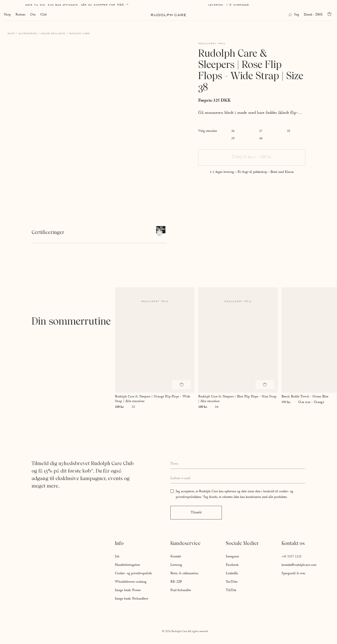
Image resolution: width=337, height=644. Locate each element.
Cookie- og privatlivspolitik (133, 574)
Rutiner (20, 15)
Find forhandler (181, 591)
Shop (7, 15)
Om (33, 15)
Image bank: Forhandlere (132, 599)
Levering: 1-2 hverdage (229, 5)
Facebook (232, 565)
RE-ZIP (176, 582)
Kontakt (176, 557)
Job (117, 557)
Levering (176, 565)
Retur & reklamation (184, 574)
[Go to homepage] (168, 15)
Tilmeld (196, 513)
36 (233, 131)
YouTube (232, 582)
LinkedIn (232, 574)
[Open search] (294, 15)
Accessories (28, 33)
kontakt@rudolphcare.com (299, 565)
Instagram (232, 557)
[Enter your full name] (238, 464)
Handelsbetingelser (128, 565)
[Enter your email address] (238, 479)
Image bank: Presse (128, 591)
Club (44, 15)
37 (261, 131)
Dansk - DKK (313, 15)
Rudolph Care (79, 33)
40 (261, 139)
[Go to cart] (330, 14)
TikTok (231, 591)
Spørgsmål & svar (293, 574)
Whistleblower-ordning (131, 582)
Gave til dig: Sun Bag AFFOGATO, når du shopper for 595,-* (77, 5)
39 (233, 139)
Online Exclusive (53, 33)
